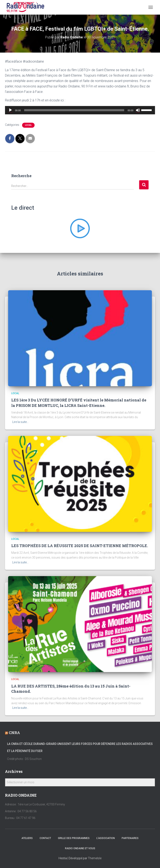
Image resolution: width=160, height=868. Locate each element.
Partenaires (130, 838)
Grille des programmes (74, 838)
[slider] (74, 110)
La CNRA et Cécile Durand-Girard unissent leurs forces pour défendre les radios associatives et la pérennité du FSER (80, 747)
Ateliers (27, 838)
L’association (106, 838)
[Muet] (138, 110)
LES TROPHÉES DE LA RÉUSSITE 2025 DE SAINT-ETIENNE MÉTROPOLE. (80, 546)
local (28, 125)
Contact (45, 838)
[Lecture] (10, 110)
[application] (80, 110)
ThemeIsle (95, 858)
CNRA (14, 733)
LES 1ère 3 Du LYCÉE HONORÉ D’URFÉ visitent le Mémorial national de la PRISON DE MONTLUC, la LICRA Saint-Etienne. (79, 403)
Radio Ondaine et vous (80, 848)
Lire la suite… (20, 422)
